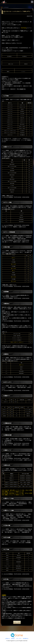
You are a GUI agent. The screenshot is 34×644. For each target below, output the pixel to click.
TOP (2, 7)
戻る (17, 622)
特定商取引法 (26, 638)
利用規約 (13, 638)
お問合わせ (8, 638)
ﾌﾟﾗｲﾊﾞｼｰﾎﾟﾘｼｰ (19, 638)
